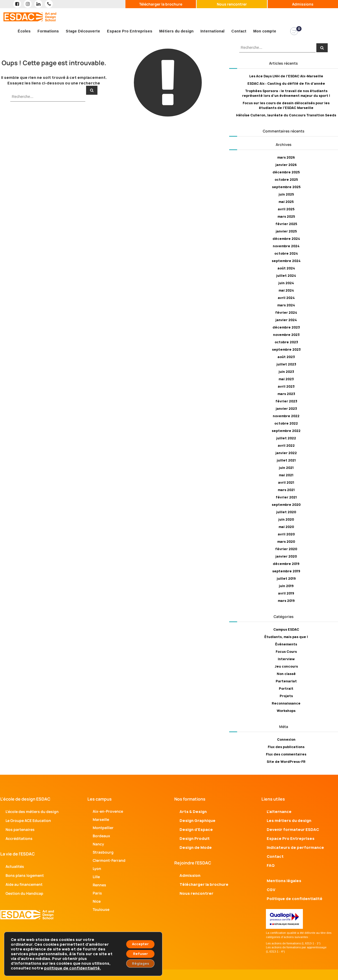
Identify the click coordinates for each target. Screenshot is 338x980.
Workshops (286, 711)
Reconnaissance (286, 703)
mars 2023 (286, 394)
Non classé (286, 674)
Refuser (137, 951)
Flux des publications (286, 747)
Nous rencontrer (232, 4)
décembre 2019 (286, 564)
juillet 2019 (286, 579)
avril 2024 (286, 298)
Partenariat (286, 681)
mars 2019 (286, 601)
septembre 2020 (286, 505)
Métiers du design (176, 31)
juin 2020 (286, 519)
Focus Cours (286, 652)
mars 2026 (286, 157)
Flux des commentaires (286, 754)
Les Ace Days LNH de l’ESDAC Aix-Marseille (286, 76)
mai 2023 (286, 379)
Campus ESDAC (286, 629)
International (212, 31)
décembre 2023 (286, 327)
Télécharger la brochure (161, 4)
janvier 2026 (286, 165)
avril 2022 (286, 446)
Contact (239, 31)
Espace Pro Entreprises (130, 31)
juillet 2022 (286, 438)
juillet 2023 (286, 364)
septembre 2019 (286, 571)
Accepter (137, 940)
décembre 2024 (286, 239)
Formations (48, 31)
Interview (286, 659)
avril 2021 (286, 482)
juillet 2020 (286, 512)
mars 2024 (286, 305)
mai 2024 (286, 290)
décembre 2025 (286, 172)
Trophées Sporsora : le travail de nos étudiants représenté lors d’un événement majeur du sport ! (286, 93)
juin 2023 (286, 372)
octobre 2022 (286, 423)
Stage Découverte (83, 31)
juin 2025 (286, 194)
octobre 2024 (286, 253)
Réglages (137, 962)
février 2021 (286, 497)
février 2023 (286, 401)
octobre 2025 (286, 180)
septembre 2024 (286, 261)
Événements (286, 644)
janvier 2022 (286, 453)
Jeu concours (286, 666)
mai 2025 (286, 202)
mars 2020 (286, 542)
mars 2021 (286, 490)
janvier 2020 (286, 556)
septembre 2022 (286, 431)
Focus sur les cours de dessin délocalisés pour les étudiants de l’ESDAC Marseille (286, 105)
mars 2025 (286, 217)
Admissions (303, 4)
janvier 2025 (286, 231)
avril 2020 (286, 534)
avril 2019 (286, 593)
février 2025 (286, 224)
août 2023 (286, 357)
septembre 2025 (286, 187)
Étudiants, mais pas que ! (286, 637)
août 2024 (286, 268)
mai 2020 (286, 527)
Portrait (286, 689)
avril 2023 (286, 386)
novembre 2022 (286, 416)
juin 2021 (286, 468)
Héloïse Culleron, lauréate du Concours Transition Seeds (286, 115)
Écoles (24, 31)
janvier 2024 (286, 320)
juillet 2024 (286, 276)
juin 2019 (286, 586)
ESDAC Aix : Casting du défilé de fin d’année (286, 84)
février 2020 (286, 549)
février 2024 (286, 313)
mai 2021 (286, 475)
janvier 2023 (286, 409)
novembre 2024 (286, 246)
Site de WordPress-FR (286, 762)
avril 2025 (286, 209)
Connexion (286, 739)
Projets (286, 696)
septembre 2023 (286, 349)
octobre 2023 (286, 342)
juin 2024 (286, 283)
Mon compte (265, 31)
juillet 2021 (286, 460)
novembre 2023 (286, 335)
